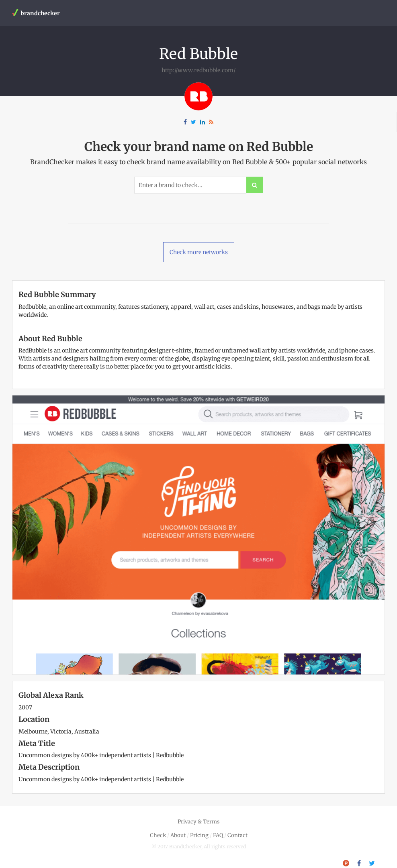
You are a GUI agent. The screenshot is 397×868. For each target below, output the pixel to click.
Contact (237, 835)
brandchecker (36, 13)
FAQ (218, 835)
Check (158, 835)
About (178, 835)
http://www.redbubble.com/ (198, 70)
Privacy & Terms (198, 822)
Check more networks (199, 252)
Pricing (199, 835)
